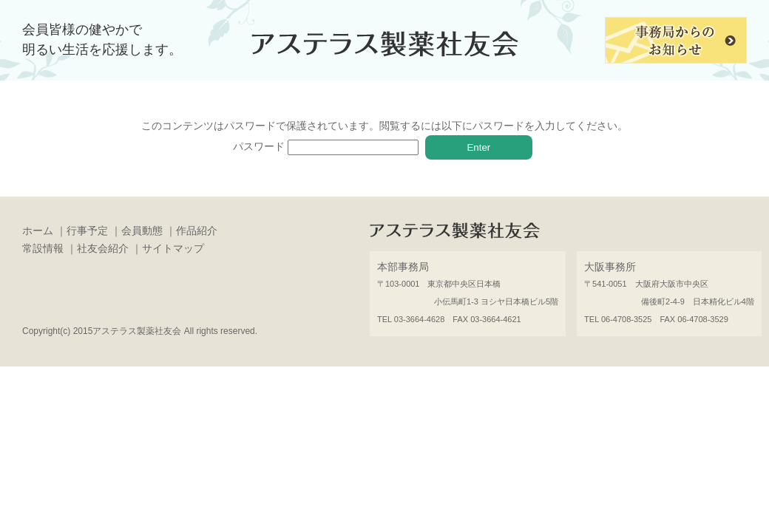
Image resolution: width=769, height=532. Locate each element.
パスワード (326, 146)
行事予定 (87, 231)
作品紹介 (197, 231)
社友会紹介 (103, 248)
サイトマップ (173, 248)
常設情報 (43, 248)
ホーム (38, 231)
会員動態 (142, 231)
